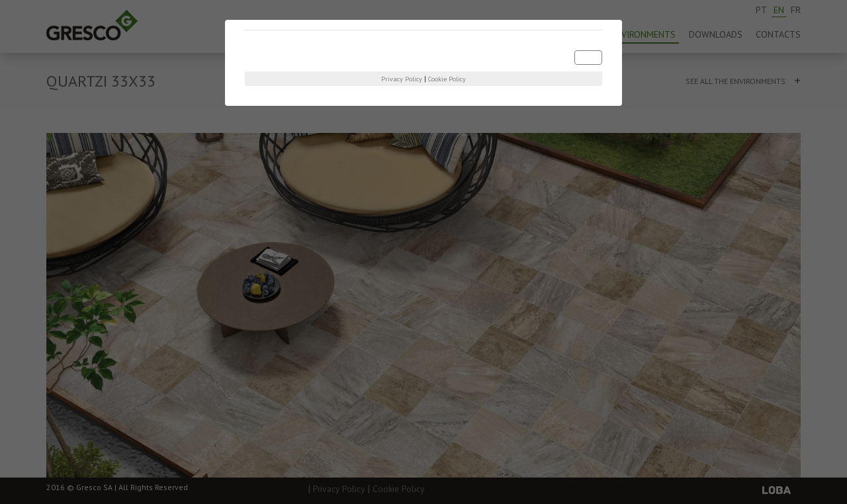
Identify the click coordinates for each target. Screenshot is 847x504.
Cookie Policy (447, 79)
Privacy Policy (402, 79)
